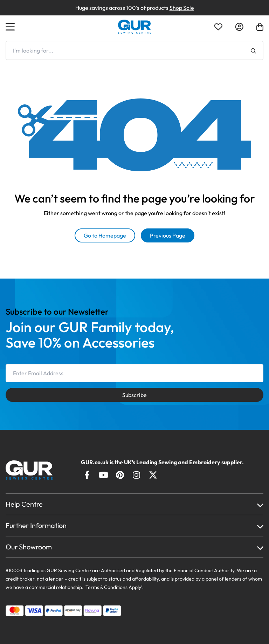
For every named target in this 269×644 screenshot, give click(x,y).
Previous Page (168, 235)
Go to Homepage (105, 235)
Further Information (36, 525)
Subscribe (134, 395)
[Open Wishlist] (218, 27)
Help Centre (24, 504)
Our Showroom (29, 547)
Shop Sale (182, 8)
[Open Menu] (11, 27)
